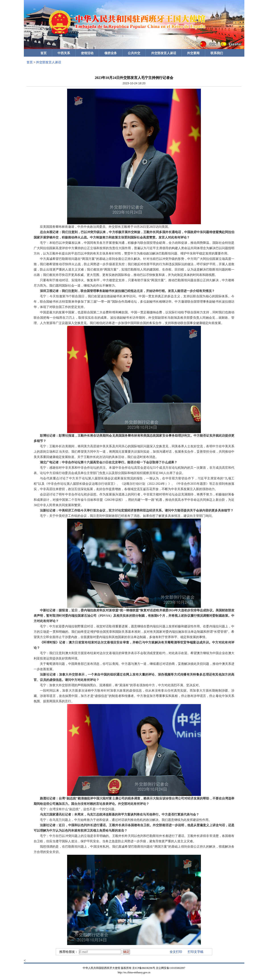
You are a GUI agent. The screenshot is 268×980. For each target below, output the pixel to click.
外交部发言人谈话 (164, 53)
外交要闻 (193, 53)
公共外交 (134, 53)
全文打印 (176, 952)
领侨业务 (111, 53)
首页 (43, 53)
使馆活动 (87, 53)
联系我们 (217, 53)
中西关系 (64, 53)
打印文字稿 (196, 952)
